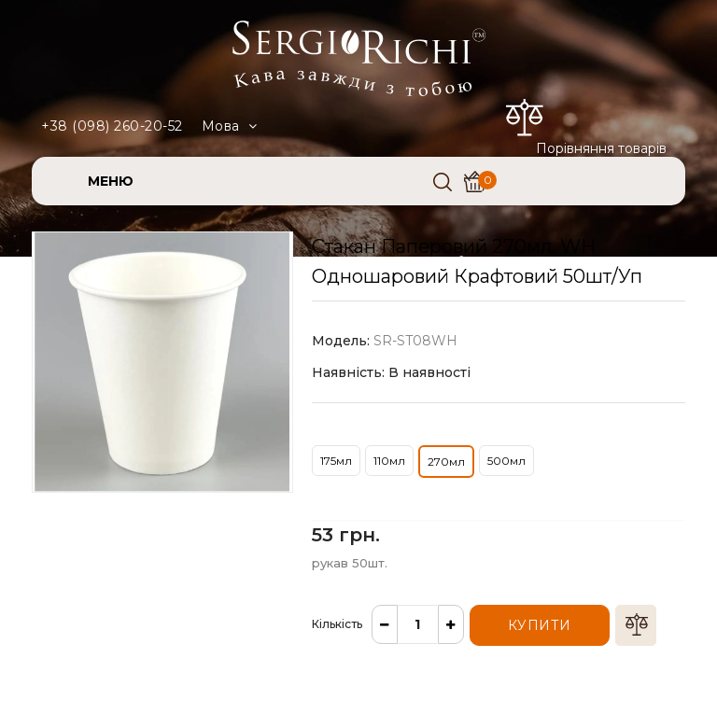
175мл (336, 461)
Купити (540, 625)
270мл (446, 462)
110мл (389, 461)
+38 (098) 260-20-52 (112, 126)
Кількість (337, 624)
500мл (506, 461)
